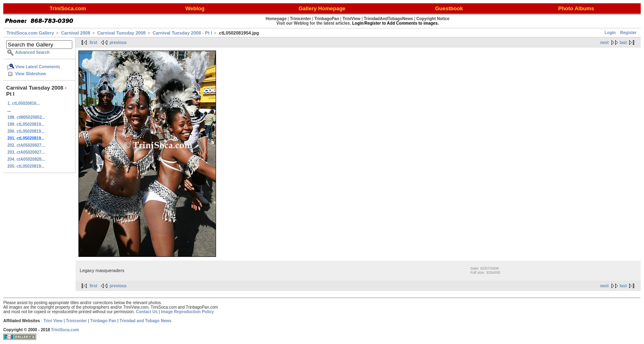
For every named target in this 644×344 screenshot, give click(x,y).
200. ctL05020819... (26, 131)
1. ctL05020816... (24, 103)
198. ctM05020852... (26, 117)
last (623, 43)
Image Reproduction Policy (187, 312)
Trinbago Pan (103, 321)
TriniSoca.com (65, 330)
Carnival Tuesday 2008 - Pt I (183, 33)
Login (610, 33)
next (604, 43)
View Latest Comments (38, 67)
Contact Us (147, 312)
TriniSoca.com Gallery (30, 33)
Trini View (53, 321)
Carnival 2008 (76, 33)
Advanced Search (32, 52)
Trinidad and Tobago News (146, 321)
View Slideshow (31, 74)
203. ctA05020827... (26, 152)
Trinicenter (76, 321)
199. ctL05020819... (26, 124)
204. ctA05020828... (26, 159)
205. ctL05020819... (26, 166)
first (93, 43)
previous (118, 43)
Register (628, 33)
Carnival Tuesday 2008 (122, 33)
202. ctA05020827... (26, 145)
